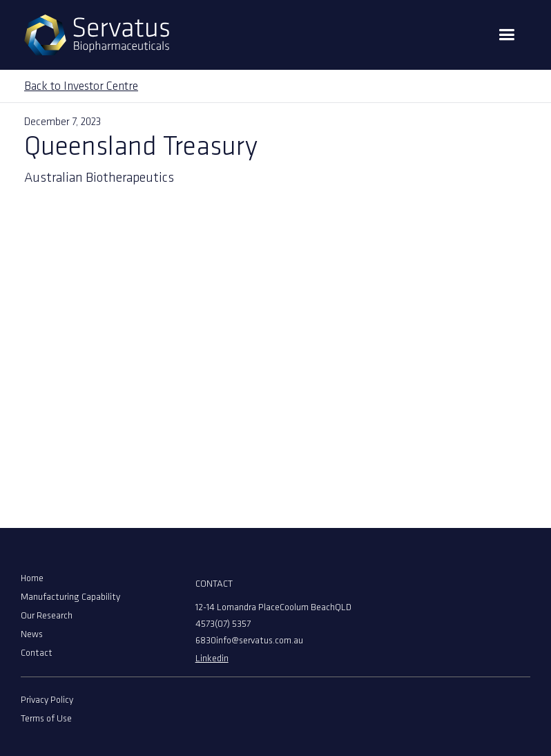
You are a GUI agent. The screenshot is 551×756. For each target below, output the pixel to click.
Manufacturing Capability (70, 597)
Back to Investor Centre (81, 87)
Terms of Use (46, 719)
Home (32, 579)
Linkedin (212, 659)
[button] (506, 35)
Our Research (47, 616)
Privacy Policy (47, 700)
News (32, 635)
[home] (97, 35)
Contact (37, 653)
